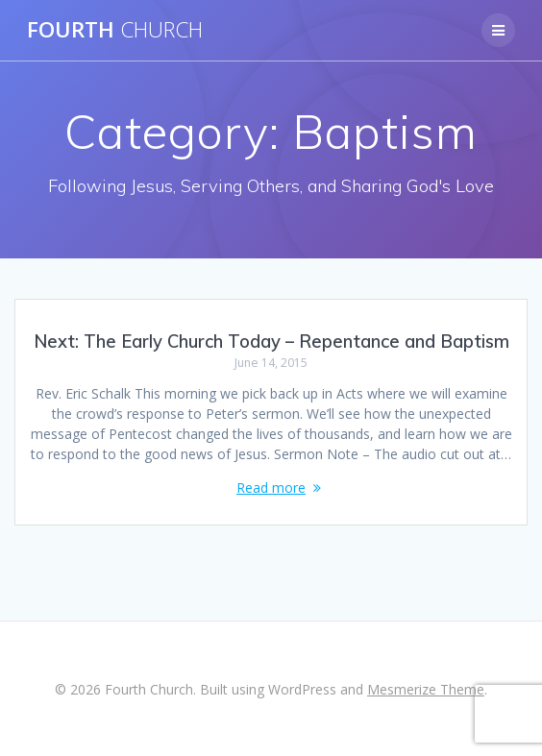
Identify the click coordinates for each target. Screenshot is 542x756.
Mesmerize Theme (426, 689)
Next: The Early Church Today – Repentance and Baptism (271, 341)
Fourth (115, 30)
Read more (271, 488)
